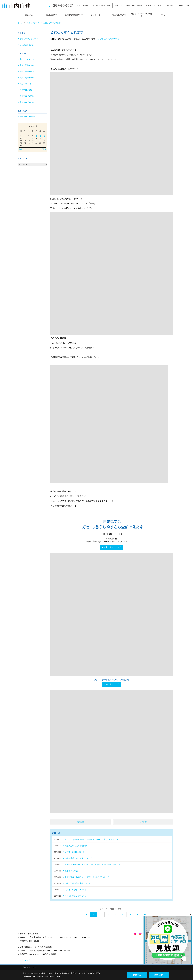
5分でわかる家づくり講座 (142, 15)
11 (25, 138)
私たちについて (119, 15)
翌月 (44, 149)
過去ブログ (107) (27, 102)
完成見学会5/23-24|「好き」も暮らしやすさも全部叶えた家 (138, 6)
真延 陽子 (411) (27, 78)
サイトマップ (25, 960)
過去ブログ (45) (26, 90)
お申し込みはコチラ (113, 547)
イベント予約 (82, 6)
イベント (164, 15)
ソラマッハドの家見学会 (108, 39)
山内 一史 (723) (27, 59)
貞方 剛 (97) (25, 84)
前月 (21, 149)
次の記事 (143, 822)
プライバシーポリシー (80, 973)
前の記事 (80, 822)
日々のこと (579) (27, 45)
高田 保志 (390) (27, 71)
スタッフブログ (185, 6)
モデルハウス (96, 15)
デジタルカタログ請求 (101, 6)
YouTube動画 (52, 15)
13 (32, 138)
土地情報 (170, 6)
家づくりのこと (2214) (29, 39)
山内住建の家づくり (74, 15)
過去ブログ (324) (27, 96)
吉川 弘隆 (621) (27, 65)
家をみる (29, 15)
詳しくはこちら (113, 684)
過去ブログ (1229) (27, 116)
